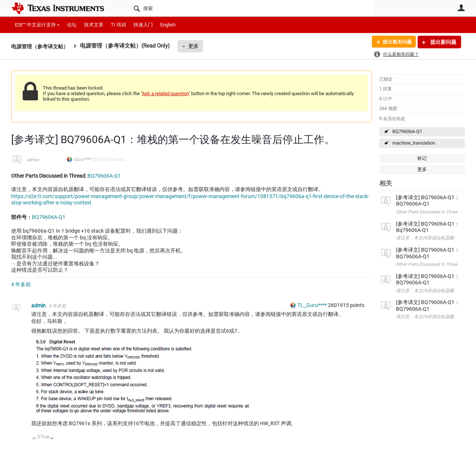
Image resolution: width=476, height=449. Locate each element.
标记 (422, 158)
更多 (197, 46)
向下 (52, 439)
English (168, 25)
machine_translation (414, 143)
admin (33, 160)
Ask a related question (165, 93)
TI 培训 (118, 25)
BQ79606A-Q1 (407, 131)
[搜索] (251, 8)
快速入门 (143, 25)
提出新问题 (443, 42)
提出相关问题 (395, 42)
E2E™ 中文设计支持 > (37, 25)
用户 (461, 8)
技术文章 (94, 25)
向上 (34, 439)
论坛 (72, 25)
